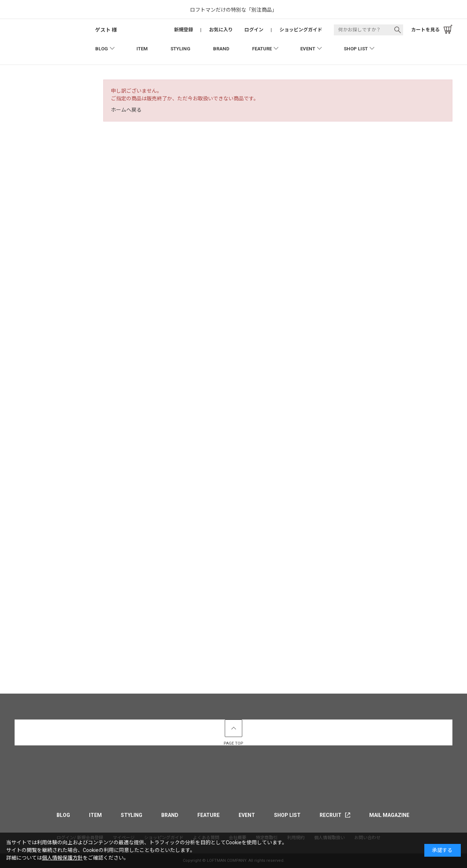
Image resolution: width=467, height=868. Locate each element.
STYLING (180, 49)
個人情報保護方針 (62, 858)
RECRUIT (331, 815)
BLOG (102, 49)
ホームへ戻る (126, 110)
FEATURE (262, 49)
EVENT (308, 49)
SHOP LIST (356, 49)
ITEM (142, 49)
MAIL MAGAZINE (389, 815)
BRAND (221, 49)
